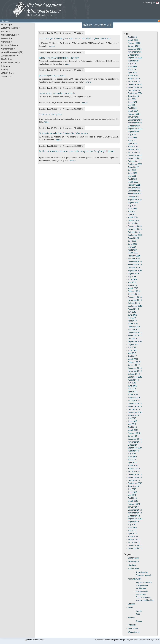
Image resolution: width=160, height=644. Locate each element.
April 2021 (132, 215)
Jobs (138, 614)
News (130, 607)
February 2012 (134, 540)
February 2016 (134, 398)
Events (139, 611)
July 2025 (132, 64)
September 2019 (135, 271)
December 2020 (135, 226)
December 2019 (135, 262)
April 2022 (132, 179)
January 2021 (134, 223)
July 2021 (132, 206)
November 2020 (135, 229)
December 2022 (135, 155)
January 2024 (134, 117)
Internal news (134, 569)
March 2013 (133, 501)
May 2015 (132, 424)
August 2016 (133, 380)
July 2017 (132, 347)
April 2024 (132, 108)
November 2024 (135, 87)
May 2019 (132, 282)
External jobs (133, 561)
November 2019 (135, 265)
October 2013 (134, 480)
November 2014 (135, 442)
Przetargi (132, 625)
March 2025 (133, 76)
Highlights (132, 565)
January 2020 (134, 259)
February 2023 (134, 150)
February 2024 (134, 114)
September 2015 (135, 412)
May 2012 (132, 531)
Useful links (7, 59)
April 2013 (132, 498)
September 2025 (135, 58)
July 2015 (132, 418)
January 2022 (134, 188)
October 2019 (134, 268)
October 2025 (134, 55)
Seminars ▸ (7, 42)
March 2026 (133, 40)
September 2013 (135, 483)
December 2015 (135, 404)
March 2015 (133, 430)
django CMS (154, 640)
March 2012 (133, 537)
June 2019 (132, 280)
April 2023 (132, 144)
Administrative (142, 572)
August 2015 (133, 415)
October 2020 (134, 232)
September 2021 (135, 200)
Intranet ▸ (6, 66)
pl (154, 3)
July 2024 (132, 99)
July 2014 (132, 454)
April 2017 (132, 356)
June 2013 (132, 492)
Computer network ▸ (11, 63)
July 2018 (132, 312)
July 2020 (132, 241)
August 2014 (133, 451)
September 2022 (135, 164)
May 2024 (132, 105)
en (157, 3)
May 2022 (132, 176)
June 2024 (132, 102)
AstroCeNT (7, 77)
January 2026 (134, 46)
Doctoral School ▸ (10, 45)
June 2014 (132, 457)
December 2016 (135, 368)
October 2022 (134, 161)
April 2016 (132, 392)
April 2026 (132, 37)
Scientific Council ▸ (10, 35)
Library (5, 70)
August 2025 (133, 61)
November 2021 (135, 194)
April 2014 (132, 463)
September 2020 (135, 235)
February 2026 (134, 43)
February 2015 (134, 433)
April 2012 (132, 534)
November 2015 (135, 407)
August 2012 (133, 522)
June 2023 (132, 138)
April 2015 (132, 427)
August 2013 (133, 486)
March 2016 (133, 395)
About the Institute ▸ (11, 28)
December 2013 (135, 475)
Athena (139, 621)
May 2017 (132, 353)
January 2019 (134, 294)
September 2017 (135, 342)
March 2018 (133, 324)
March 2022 (133, 182)
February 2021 (134, 220)
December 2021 (135, 191)
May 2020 (132, 247)
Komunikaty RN (135, 579)
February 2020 (134, 256)
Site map (147, 3)
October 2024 (134, 90)
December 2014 (135, 439)
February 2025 (134, 79)
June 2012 (132, 528)
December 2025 (135, 49)
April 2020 (132, 250)
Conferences (133, 558)
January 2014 (134, 472)
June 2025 (132, 67)
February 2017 (134, 362)
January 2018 (134, 330)
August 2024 (133, 96)
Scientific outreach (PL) (12, 52)
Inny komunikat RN (144, 582)
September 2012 (135, 519)
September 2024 (135, 93)
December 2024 (135, 85)
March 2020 (133, 253)
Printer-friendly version (35, 640)
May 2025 (132, 70)
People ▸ (6, 32)
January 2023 (134, 152)
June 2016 (132, 386)
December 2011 (135, 545)
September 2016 (135, 377)
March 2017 (133, 359)
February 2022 (134, 185)
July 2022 (132, 170)
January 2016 (134, 401)
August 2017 (133, 345)
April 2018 (132, 321)
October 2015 (134, 410)
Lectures (132, 604)
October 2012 (134, 516)
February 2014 (134, 469)
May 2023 (132, 141)
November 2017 (135, 336)
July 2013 (132, 489)
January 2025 (134, 81)
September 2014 (135, 448)
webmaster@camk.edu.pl (115, 640)
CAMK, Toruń (8, 73)
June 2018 (132, 315)
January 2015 (134, 436)
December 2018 (135, 297)
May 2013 (132, 495)
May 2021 (132, 211)
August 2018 (133, 309)
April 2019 (132, 285)
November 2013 (135, 477)
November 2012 (135, 513)
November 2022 (135, 158)
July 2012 (132, 525)
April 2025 (132, 73)
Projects (131, 618)
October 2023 (134, 126)
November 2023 (135, 123)
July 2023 (132, 135)
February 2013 (134, 504)
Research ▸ (7, 38)
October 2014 (134, 445)
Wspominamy (134, 632)
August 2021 (133, 203)
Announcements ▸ (10, 56)
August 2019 (133, 274)
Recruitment (133, 628)
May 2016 (132, 389)
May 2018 (132, 318)
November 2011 (135, 548)
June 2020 (132, 244)
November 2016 (135, 371)
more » (52, 46)
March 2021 (133, 217)
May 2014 (132, 460)
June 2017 (132, 350)
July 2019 (132, 276)
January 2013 (134, 507)
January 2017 (134, 365)
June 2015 (132, 421)
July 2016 (132, 383)
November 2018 (135, 300)
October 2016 (134, 374)
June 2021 (132, 209)
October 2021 (134, 197)
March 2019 (133, 288)
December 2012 (135, 510)
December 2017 (135, 333)
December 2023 (135, 120)
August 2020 (133, 238)
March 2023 (133, 146)
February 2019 (134, 291)
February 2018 (134, 327)
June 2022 (132, 173)
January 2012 (134, 542)
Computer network (144, 575)
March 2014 (133, 466)
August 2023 (133, 132)
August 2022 (133, 167)
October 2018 (134, 303)
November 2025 (135, 52)
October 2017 (134, 339)
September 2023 (135, 129)
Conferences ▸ (8, 49)
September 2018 (135, 306)
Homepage (6, 25)
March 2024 (133, 111)
